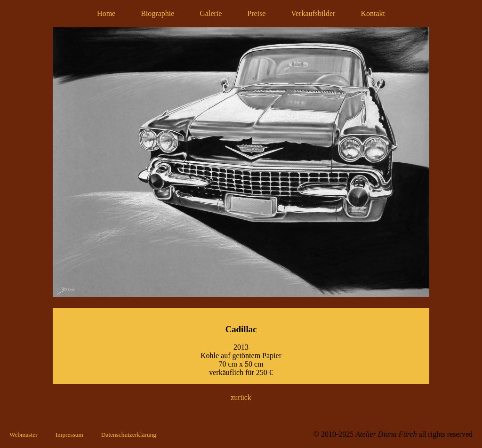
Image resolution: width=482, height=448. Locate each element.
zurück (241, 397)
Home (106, 13)
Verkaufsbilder (313, 13)
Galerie (211, 13)
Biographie (157, 13)
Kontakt (373, 13)
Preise (256, 13)
